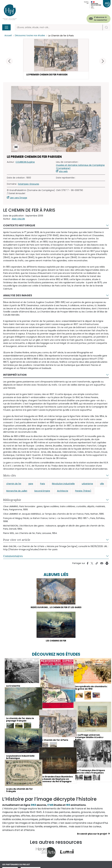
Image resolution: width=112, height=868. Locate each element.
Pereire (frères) (83, 491)
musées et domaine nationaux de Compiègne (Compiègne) (80, 167)
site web (63, 172)
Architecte (63, 491)
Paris (43, 484)
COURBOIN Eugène (25, 162)
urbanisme (87, 484)
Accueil (8, 36)
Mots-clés (10, 476)
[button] (103, 61)
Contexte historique (19, 226)
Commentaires (13, 556)
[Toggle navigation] (6, 27)
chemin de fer (14, 484)
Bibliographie (12, 500)
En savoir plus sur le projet (92, 835)
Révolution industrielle (63, 484)
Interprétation (15, 375)
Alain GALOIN (18, 219)
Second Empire (42, 491)
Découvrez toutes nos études (31, 36)
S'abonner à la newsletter (101, 19)
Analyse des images (18, 296)
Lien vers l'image (18, 198)
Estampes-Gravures (29, 184)
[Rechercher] (59, 27)
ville (102, 484)
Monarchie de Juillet (17, 491)
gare (31, 484)
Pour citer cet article (17, 540)
